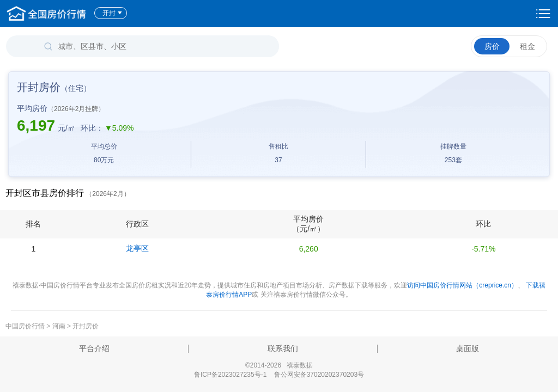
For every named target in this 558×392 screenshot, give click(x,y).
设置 (543, 14)
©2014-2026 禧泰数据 (279, 365)
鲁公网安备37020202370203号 (319, 375)
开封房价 (86, 326)
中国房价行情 (26, 326)
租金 (527, 46)
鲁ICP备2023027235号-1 (230, 375)
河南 (59, 326)
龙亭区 (137, 248)
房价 (492, 46)
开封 (113, 13)
